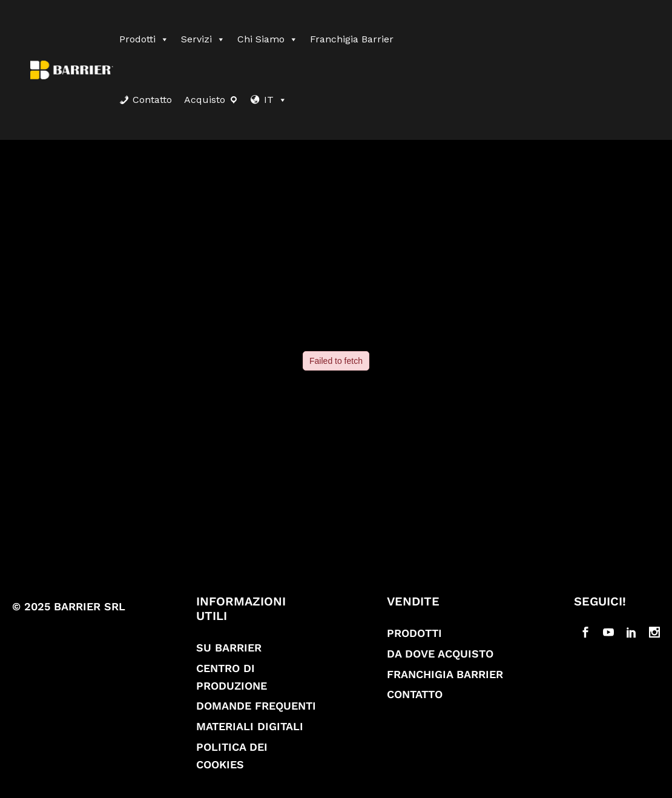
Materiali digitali (250, 726)
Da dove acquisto (440, 654)
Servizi (203, 39)
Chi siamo (268, 39)
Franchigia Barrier (352, 39)
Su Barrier (229, 648)
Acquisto (205, 100)
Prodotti (144, 39)
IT (275, 100)
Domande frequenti (256, 706)
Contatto (152, 100)
